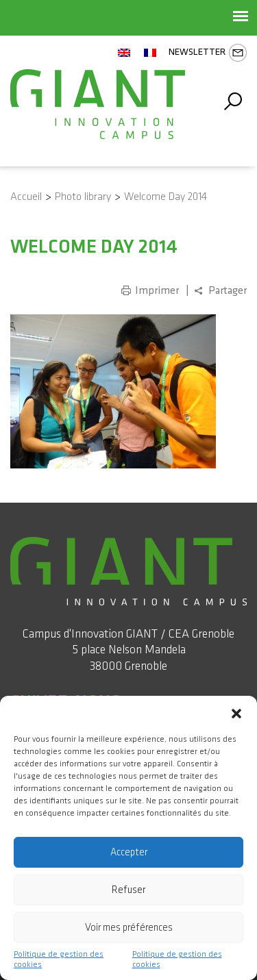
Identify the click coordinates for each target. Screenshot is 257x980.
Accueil (26, 197)
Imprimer (157, 291)
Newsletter (208, 53)
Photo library (83, 197)
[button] (236, 713)
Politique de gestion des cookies (59, 959)
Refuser (128, 890)
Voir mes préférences (129, 928)
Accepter (129, 852)
